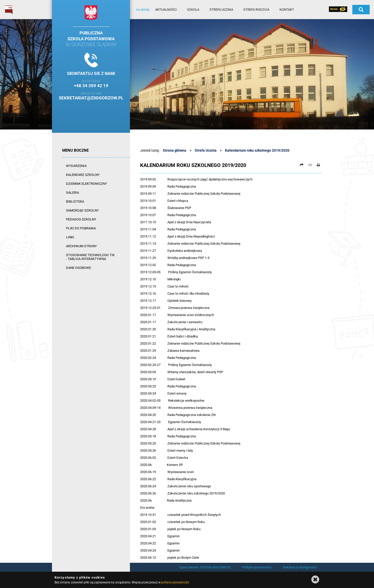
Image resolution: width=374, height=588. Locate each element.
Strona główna (175, 150)
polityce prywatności (175, 582)
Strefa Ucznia (206, 150)
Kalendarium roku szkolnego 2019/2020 (257, 150)
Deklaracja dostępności (300, 567)
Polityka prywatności (257, 567)
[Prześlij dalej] (302, 165)
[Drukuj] (318, 165)
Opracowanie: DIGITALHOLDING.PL (205, 567)
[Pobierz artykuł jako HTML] (310, 165)
